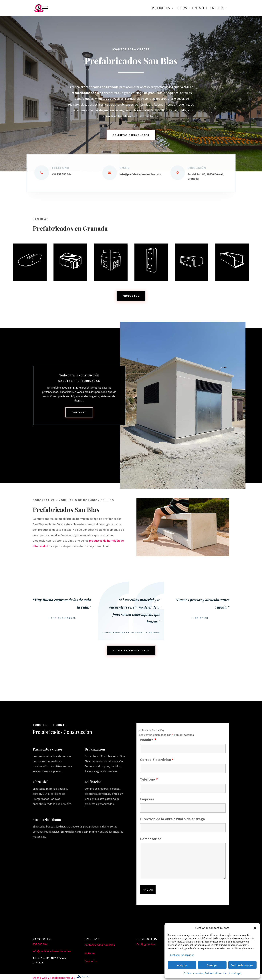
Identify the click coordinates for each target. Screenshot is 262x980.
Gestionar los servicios (182, 955)
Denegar (212, 965)
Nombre (148, 740)
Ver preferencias (242, 965)
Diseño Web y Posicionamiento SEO (61, 978)
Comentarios (151, 839)
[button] (255, 928)
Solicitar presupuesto (131, 650)
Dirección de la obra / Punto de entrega (172, 819)
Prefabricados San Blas (100, 945)
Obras (182, 8)
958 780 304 (40, 944)
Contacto (199, 8)
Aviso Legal (235, 973)
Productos (163, 8)
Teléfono (149, 779)
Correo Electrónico (157, 760)
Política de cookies (193, 973)
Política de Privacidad (216, 973)
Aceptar (182, 965)
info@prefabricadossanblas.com (52, 951)
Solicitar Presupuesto (131, 135)
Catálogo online (146, 944)
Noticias (90, 953)
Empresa (219, 8)
